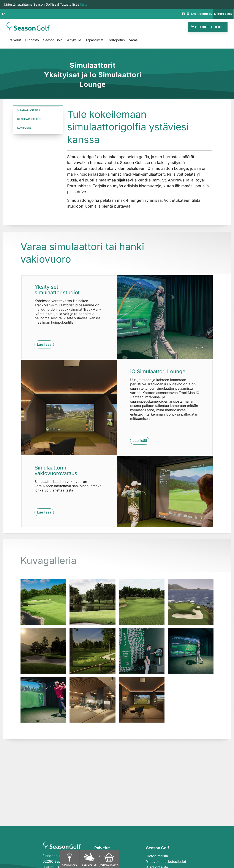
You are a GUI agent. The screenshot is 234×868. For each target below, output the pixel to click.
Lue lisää (44, 344)
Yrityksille (74, 40)
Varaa (133, 40)
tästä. (84, 4)
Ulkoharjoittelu (30, 119)
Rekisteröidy (205, 14)
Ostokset (208, 27)
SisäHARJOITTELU (29, 110)
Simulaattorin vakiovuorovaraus (56, 470)
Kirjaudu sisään (223, 14)
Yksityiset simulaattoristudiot (57, 290)
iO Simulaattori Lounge (158, 371)
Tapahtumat (94, 40)
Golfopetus (116, 40)
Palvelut (15, 40)
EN (4, 14)
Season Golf (53, 40)
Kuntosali (25, 128)
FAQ (194, 14)
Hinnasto (32, 40)
